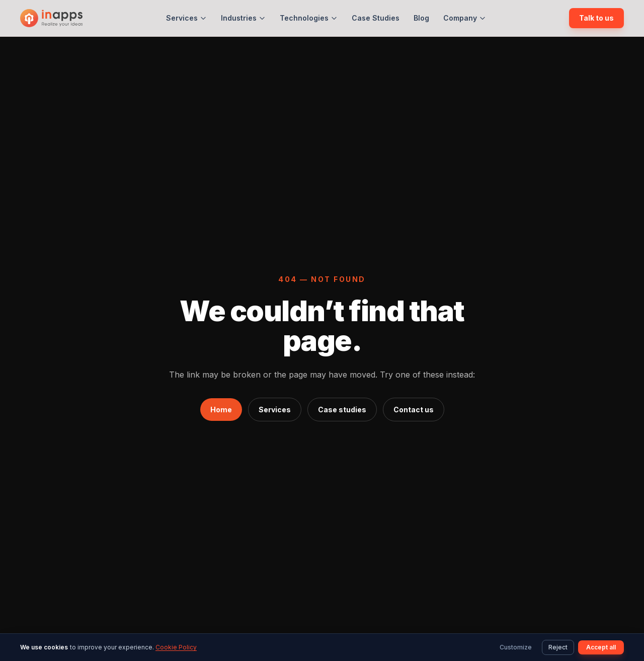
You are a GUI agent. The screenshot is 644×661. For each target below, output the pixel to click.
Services (186, 18)
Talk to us (596, 18)
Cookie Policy (176, 647)
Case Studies (376, 18)
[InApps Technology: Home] (51, 18)
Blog (421, 18)
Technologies (309, 18)
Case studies (342, 410)
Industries (243, 18)
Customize (516, 647)
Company (465, 18)
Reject (558, 647)
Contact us (414, 410)
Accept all (601, 647)
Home (221, 410)
